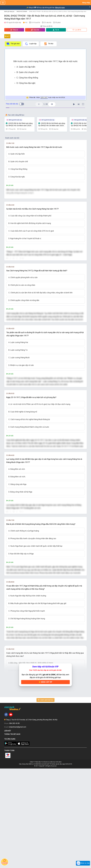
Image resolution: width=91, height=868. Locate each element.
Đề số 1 (7, 36)
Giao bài (35, 30)
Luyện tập (31, 44)
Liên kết (8, 830)
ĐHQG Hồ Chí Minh (22, 12)
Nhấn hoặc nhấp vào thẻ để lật (45, 98)
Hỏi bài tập (5, 861)
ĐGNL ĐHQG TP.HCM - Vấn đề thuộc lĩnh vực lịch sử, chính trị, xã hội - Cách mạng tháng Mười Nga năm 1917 (59, 12)
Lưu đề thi (77, 30)
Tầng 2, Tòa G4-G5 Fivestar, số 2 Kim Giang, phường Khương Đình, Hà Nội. (32, 819)
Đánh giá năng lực (9, 12)
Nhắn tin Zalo (83, 863)
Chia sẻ (14, 30)
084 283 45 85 (14, 823)
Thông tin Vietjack (13, 834)
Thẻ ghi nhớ (13, 44)
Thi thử (49, 44)
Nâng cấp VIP (45, 782)
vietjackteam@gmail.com (17, 827)
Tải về (56, 30)
